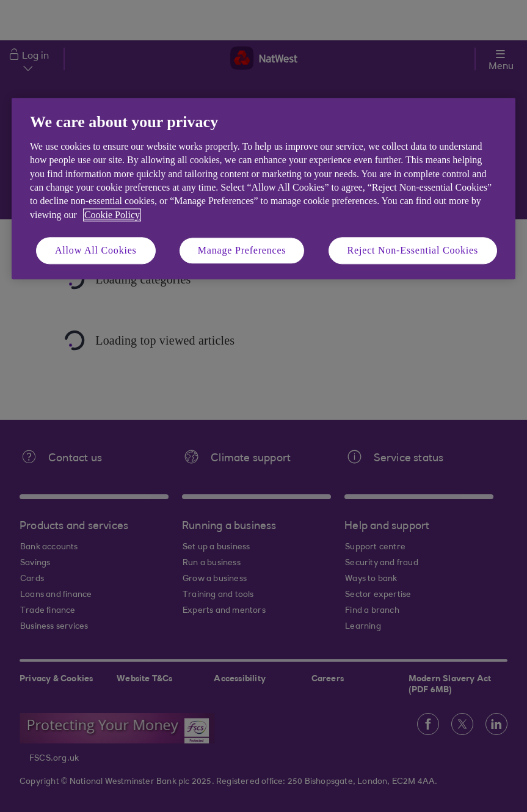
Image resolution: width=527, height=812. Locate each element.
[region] (263, 189)
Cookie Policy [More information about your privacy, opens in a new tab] (112, 215)
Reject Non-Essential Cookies (413, 250)
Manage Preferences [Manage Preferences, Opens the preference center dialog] (242, 250)
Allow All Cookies (96, 250)
